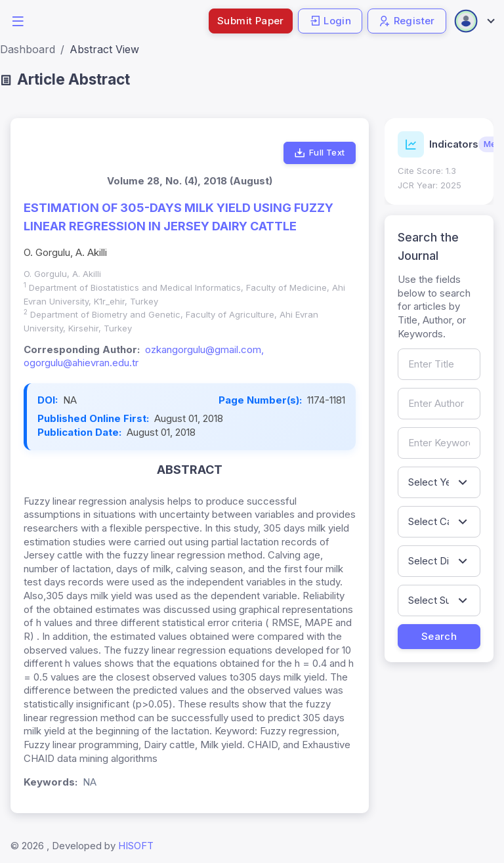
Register (407, 21)
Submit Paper (251, 21)
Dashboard (28, 49)
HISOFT (136, 846)
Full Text (319, 153)
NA (70, 400)
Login (330, 21)
